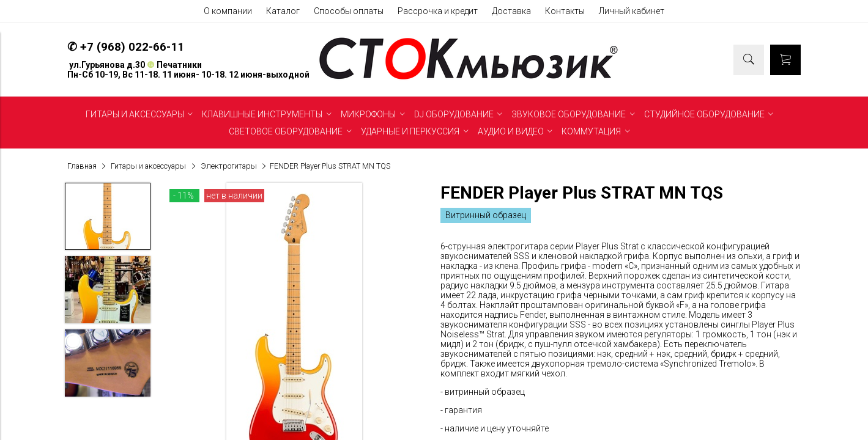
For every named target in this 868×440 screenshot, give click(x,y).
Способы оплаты (349, 11)
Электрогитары (229, 166)
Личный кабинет (632, 11)
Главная (82, 166)
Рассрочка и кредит (438, 11)
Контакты (565, 11)
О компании (228, 11)
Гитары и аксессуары (148, 166)
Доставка (511, 11)
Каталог (283, 11)
